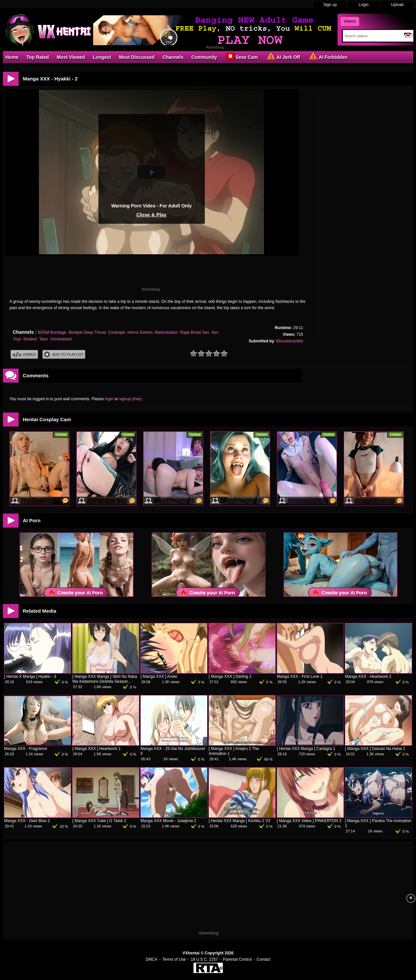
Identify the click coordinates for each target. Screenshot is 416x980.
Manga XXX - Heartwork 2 (368, 676)
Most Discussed (137, 57)
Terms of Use (174, 959)
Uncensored (61, 339)
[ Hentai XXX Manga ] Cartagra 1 (306, 749)
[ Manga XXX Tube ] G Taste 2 (99, 821)
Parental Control (237, 959)
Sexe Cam (241, 57)
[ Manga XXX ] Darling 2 (230, 676)
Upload (397, 5)
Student (30, 339)
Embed (24, 355)
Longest (102, 57)
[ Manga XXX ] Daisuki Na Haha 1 (375, 749)
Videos (350, 21)
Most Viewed (71, 57)
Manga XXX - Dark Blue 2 (27, 821)
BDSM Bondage (52, 332)
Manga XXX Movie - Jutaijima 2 (168, 821)
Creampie (117, 332)
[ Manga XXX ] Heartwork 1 (97, 749)
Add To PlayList (64, 355)
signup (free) (130, 399)
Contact (264, 959)
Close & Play (151, 215)
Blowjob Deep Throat (87, 332)
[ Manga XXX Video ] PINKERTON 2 (309, 821)
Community (204, 57)
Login (364, 5)
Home (12, 57)
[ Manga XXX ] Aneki (159, 676)
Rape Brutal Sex (194, 332)
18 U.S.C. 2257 (204, 959)
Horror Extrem (140, 332)
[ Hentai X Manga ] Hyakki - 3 (30, 676)
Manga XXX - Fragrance (26, 749)
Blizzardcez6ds (290, 341)
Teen (44, 339)
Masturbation (166, 332)
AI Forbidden (328, 57)
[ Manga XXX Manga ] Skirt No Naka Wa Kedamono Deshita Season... (105, 679)
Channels (173, 57)
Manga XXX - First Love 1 (300, 676)
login (109, 399)
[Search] (372, 36)
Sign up (330, 5)
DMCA (151, 959)
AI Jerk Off (283, 57)
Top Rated (37, 57)
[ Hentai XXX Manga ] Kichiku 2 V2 (240, 821)
